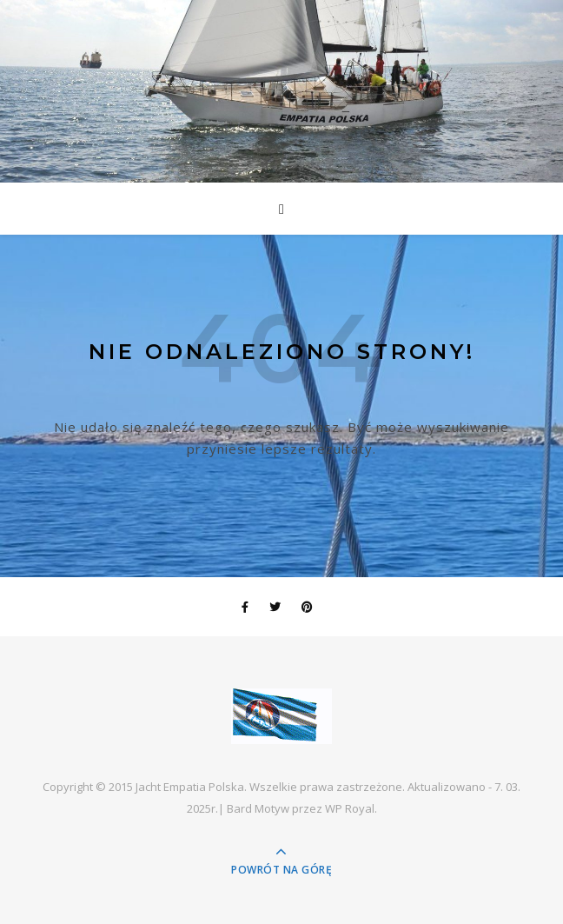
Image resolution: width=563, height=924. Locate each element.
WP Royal (350, 808)
